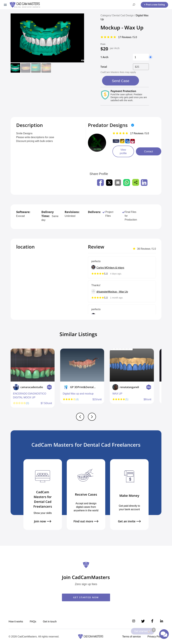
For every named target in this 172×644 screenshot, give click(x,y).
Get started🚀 (144, 630)
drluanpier (102, 292)
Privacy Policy (155, 636)
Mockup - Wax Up (118, 292)
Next (161, 380)
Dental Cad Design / (124, 15)
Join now (43, 521)
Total (104, 67)
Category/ (106, 15)
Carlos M (102, 268)
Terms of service (132, 636)
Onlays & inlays (115, 268)
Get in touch (50, 621)
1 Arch (104, 57)
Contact (148, 151)
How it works (16, 621)
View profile (123, 151)
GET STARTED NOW (86, 597)
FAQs (33, 621)
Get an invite (129, 521)
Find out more (86, 521)
